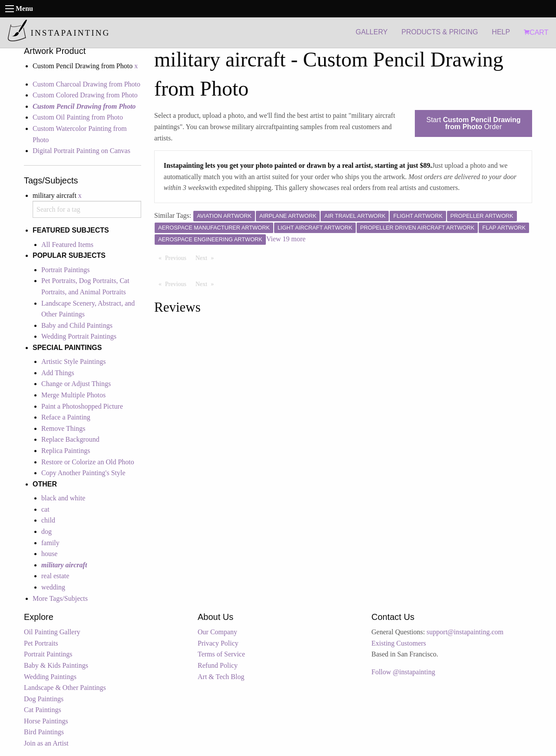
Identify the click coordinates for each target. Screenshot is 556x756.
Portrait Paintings (66, 270)
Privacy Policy (218, 643)
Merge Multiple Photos (73, 395)
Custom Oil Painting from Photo (78, 117)
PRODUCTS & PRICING (440, 32)
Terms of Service (221, 654)
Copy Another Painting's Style (83, 473)
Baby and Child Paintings (77, 325)
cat (45, 509)
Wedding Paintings (50, 677)
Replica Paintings (66, 451)
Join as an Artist (46, 743)
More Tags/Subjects (60, 598)
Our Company (217, 632)
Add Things (58, 373)
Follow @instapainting (403, 672)
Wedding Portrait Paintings (79, 336)
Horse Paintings (46, 721)
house (49, 554)
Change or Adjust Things (76, 384)
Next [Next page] (207, 257)
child (48, 520)
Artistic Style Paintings (73, 361)
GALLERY (372, 32)
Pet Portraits (41, 643)
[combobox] (87, 209)
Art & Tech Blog (221, 677)
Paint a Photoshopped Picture (82, 406)
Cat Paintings (43, 710)
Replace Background (70, 439)
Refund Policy (218, 665)
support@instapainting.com (465, 632)
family (50, 543)
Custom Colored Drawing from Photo (85, 95)
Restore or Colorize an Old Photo (88, 462)
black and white (63, 498)
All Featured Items (67, 245)
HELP (501, 32)
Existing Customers (399, 643)
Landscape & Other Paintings (65, 688)
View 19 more (286, 239)
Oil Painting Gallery (52, 632)
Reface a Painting (66, 417)
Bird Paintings (44, 732)
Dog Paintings (44, 699)
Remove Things (63, 428)
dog (46, 531)
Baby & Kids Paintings (56, 665)
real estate (55, 576)
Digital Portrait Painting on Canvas (81, 151)
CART (536, 32)
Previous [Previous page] (178, 257)
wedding (53, 587)
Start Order (474, 123)
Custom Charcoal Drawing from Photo (86, 84)
